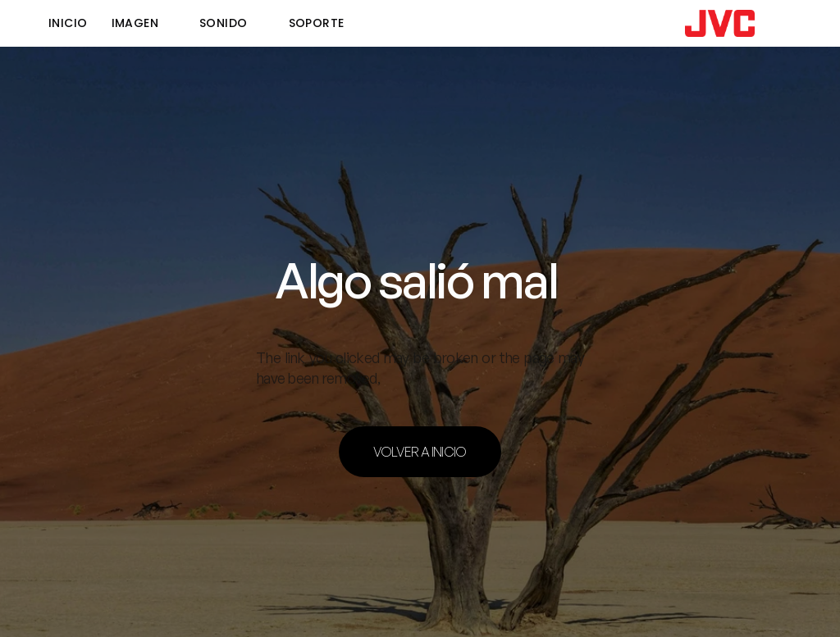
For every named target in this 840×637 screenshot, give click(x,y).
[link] (720, 23)
